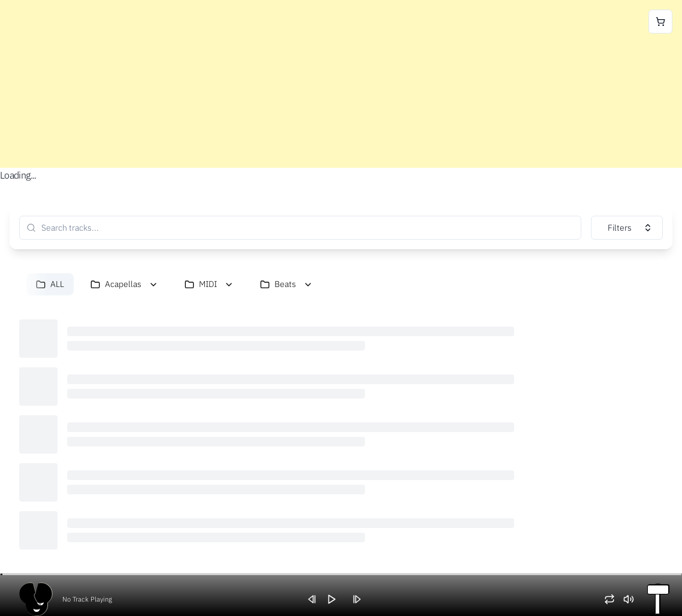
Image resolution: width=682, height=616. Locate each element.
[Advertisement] (341, 84)
